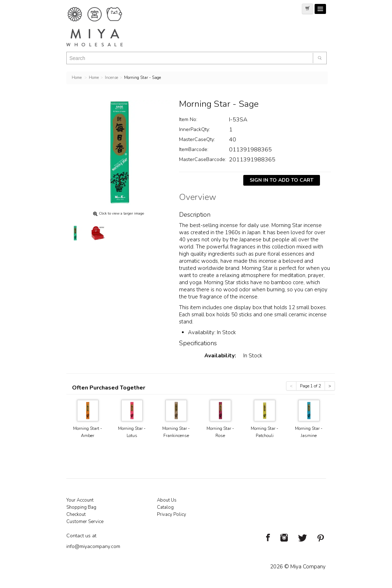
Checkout (76, 514)
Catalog (165, 507)
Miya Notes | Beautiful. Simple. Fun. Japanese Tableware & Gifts (102, 27)
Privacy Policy (172, 514)
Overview (198, 198)
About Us (167, 500)
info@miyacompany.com (93, 546)
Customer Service (85, 522)
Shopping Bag (81, 507)
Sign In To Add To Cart (282, 180)
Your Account (80, 500)
